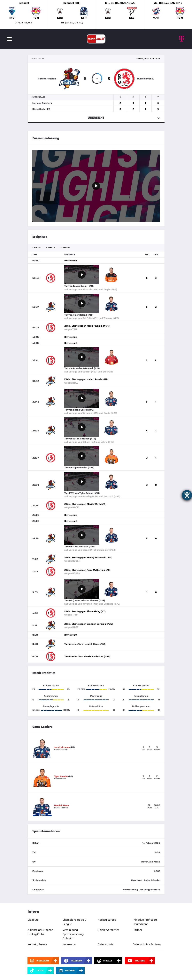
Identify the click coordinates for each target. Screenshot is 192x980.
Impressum (69, 944)
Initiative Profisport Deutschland (145, 922)
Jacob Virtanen (62, 747)
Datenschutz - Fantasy (147, 944)
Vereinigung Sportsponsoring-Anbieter (73, 934)
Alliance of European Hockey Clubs (40, 932)
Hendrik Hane (61, 805)
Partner (137, 930)
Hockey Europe (107, 920)
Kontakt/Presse (37, 944)
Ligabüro (33, 920)
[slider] (96, 15)
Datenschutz (105, 944)
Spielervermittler (108, 930)
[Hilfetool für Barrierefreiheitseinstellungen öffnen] (187, 495)
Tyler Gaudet (61, 776)
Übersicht (96, 118)
